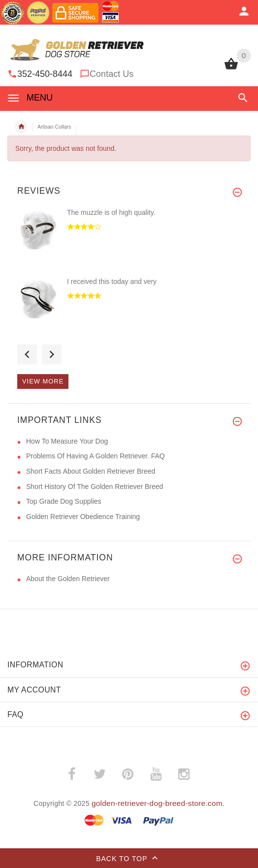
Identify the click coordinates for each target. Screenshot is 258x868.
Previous (27, 354)
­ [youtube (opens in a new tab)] (156, 774)
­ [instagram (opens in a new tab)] (184, 774)
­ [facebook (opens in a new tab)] (72, 774)
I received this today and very (112, 281)
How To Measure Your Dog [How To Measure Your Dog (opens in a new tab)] (67, 441)
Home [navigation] (21, 127)
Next (52, 354)
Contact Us (112, 74)
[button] (243, 98)
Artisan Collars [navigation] (54, 127)
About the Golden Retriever (68, 579)
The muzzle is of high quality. (111, 212)
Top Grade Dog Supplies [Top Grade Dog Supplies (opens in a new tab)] (64, 501)
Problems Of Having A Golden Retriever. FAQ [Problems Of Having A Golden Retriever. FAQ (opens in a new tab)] (96, 456)
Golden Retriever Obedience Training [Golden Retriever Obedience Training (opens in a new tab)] (83, 517)
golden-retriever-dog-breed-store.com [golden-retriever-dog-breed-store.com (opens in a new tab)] (157, 803)
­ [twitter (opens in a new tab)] (100, 774)
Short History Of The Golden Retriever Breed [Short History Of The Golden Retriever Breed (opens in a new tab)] (95, 486)
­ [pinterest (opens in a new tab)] (128, 774)
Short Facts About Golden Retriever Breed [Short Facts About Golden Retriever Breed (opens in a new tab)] (91, 471)
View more (43, 381)
